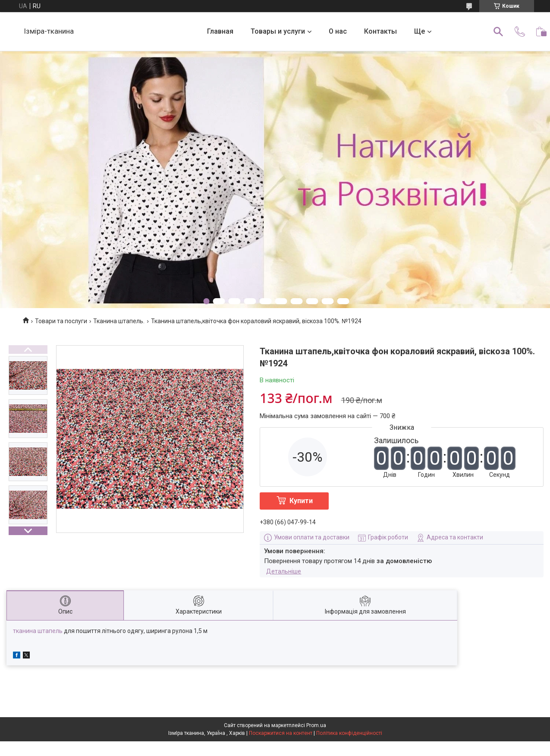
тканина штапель (38, 631)
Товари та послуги (61, 321)
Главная (220, 31)
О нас (338, 31)
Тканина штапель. (119, 321)
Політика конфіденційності (349, 733)
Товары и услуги (278, 31)
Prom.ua (316, 725)
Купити (301, 501)
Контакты (380, 31)
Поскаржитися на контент (281, 733)
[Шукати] (498, 31)
